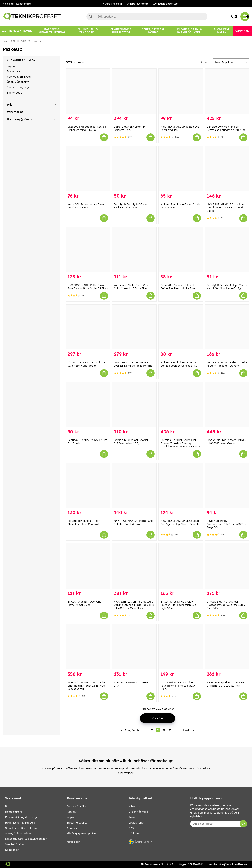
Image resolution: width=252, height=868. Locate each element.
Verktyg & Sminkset (19, 77)
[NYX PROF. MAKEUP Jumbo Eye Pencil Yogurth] (181, 91)
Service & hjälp (76, 806)
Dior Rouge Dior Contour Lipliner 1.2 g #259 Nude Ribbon (87, 364)
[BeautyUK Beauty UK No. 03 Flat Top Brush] (88, 404)
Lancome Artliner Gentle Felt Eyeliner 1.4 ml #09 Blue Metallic (133, 364)
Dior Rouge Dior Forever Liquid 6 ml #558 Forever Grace (226, 442)
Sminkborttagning (18, 87)
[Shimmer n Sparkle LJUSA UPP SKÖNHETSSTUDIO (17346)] (227, 647)
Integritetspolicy (77, 823)
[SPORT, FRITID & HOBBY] (153, 31)
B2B (131, 828)
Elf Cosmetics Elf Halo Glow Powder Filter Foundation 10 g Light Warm (179, 605)
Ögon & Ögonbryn (18, 82)
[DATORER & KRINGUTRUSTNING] (52, 31)
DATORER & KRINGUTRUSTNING (21, 817)
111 (179, 730)
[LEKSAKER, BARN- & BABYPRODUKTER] (189, 31)
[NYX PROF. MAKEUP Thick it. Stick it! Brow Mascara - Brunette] (227, 327)
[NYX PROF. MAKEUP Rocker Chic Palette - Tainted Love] (134, 485)
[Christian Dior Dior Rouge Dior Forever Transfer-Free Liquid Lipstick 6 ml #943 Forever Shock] (181, 404)
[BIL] (4, 31)
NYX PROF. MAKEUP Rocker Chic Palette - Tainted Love (133, 522)
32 (164, 730)
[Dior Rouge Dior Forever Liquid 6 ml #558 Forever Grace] (227, 404)
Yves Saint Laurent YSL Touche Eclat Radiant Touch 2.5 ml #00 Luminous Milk (86, 686)
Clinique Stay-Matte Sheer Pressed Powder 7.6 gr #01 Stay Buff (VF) (226, 605)
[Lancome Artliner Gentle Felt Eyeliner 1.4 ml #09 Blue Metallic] (134, 327)
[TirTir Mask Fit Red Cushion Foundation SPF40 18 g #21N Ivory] (181, 647)
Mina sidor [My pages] (73, 842)
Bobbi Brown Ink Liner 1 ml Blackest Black (130, 128)
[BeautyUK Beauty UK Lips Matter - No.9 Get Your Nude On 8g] (227, 250)
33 (170, 730)
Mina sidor (8, 4)
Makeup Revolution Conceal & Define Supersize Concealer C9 (179, 364)
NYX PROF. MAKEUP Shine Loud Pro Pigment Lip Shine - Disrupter (180, 522)
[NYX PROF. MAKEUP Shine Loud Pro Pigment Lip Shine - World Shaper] (227, 169)
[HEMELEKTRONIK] (20, 31)
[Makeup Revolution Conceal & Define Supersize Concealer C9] (181, 327)
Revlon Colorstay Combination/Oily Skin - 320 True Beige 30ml (227, 524)
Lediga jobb (136, 823)
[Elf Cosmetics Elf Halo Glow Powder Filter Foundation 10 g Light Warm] (181, 566)
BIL (7, 806)
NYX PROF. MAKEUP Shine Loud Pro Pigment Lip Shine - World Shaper (226, 208)
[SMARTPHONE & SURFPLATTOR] (121, 31)
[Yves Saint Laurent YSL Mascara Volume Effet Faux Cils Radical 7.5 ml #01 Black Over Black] (134, 566)
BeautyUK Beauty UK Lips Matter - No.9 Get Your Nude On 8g (227, 287)
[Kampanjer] (242, 31)
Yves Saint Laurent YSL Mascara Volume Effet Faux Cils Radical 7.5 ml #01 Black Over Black (134, 605)
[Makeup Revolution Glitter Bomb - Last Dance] (181, 169)
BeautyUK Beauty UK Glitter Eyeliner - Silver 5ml (131, 206)
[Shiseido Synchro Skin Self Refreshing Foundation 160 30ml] (227, 91)
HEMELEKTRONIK (14, 812)
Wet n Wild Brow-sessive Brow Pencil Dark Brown (86, 206)
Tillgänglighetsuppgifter (82, 833)
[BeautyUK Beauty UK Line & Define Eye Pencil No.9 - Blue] (181, 250)
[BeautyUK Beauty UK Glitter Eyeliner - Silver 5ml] (134, 169)
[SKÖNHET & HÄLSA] (222, 31)
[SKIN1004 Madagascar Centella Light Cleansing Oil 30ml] (88, 91)
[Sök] (147, 17)
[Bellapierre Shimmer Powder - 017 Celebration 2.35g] (134, 404)
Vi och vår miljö (138, 812)
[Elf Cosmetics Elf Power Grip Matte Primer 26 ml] (88, 566)
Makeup (37, 41)
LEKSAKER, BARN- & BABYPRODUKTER (26, 839)
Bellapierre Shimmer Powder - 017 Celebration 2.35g (132, 442)
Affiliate (134, 833)
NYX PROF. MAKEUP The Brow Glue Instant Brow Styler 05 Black (88, 287)
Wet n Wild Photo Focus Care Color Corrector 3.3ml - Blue (131, 287)
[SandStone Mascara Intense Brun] (134, 647)
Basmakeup (14, 71)
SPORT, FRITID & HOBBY (18, 833)
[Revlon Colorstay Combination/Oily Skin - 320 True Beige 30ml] (227, 485)
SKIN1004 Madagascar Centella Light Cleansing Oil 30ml (87, 128)
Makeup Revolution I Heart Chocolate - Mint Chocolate (84, 522)
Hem (5, 41)
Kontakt (72, 812)
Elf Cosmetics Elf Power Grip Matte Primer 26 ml (84, 603)
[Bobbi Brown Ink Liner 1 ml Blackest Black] (134, 91)
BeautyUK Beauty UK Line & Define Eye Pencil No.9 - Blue (178, 287)
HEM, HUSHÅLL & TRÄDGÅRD (20, 823)
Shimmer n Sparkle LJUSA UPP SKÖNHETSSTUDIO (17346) (226, 684)
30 (152, 730)
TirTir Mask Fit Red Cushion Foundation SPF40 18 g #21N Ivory (178, 686)
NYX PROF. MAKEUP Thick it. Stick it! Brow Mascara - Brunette (227, 364)
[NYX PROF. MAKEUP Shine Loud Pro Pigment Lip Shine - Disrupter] (181, 485)
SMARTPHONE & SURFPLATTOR (21, 828)
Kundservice (23, 4)
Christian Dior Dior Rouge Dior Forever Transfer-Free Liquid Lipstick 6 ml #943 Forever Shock (180, 443)
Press (132, 817)
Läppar (11, 66)
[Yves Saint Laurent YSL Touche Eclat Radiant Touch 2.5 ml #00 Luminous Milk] (88, 647)
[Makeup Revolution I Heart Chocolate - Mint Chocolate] (88, 485)
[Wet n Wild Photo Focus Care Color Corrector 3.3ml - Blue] (134, 250)
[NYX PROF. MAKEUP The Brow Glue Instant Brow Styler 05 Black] (88, 250)
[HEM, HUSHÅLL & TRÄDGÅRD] (87, 31)
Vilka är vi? (136, 806)
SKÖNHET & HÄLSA (20, 41)
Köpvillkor (73, 817)
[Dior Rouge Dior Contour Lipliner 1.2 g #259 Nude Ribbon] (88, 327)
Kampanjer (12, 850)
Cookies (72, 828)
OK (243, 824)
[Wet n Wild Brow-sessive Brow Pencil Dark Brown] (88, 169)
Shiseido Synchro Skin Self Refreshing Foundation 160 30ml (226, 128)
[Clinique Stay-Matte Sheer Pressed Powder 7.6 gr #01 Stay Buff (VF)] (227, 566)
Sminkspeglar (15, 93)
